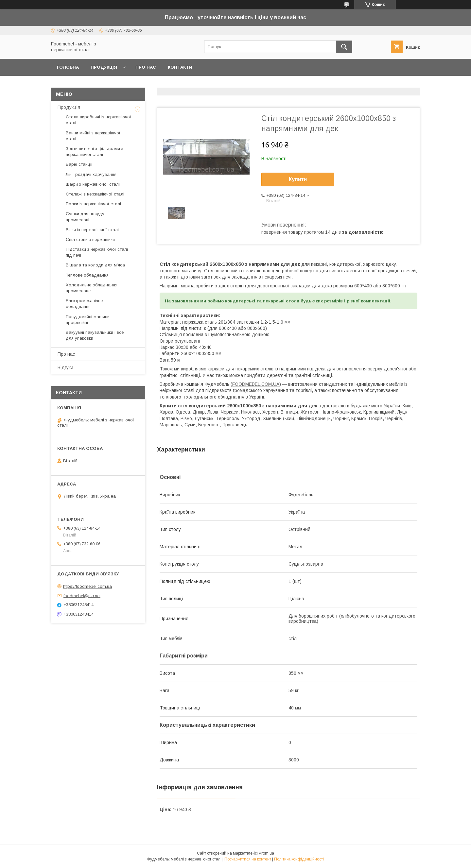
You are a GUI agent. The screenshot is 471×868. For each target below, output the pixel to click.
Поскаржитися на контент (248, 859)
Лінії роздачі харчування (91, 174)
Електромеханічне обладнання (84, 304)
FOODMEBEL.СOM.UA (256, 384)
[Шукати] (344, 47)
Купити (298, 179)
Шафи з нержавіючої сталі (93, 184)
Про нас (146, 67)
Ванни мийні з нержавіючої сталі (93, 136)
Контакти (180, 67)
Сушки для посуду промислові (85, 217)
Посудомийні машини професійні (88, 320)
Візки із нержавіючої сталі (92, 230)
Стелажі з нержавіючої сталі (95, 194)
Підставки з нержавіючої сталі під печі (97, 252)
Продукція (104, 67)
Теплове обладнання (87, 275)
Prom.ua (266, 853)
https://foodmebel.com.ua (87, 586)
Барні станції (79, 164)
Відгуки (65, 367)
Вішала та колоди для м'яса (95, 265)
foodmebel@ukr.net (82, 596)
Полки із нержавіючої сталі (93, 204)
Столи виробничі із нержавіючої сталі (98, 120)
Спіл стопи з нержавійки (90, 239)
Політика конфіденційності (299, 859)
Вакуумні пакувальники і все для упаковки (95, 335)
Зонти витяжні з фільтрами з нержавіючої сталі (95, 152)
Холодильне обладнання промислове (92, 288)
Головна (68, 67)
